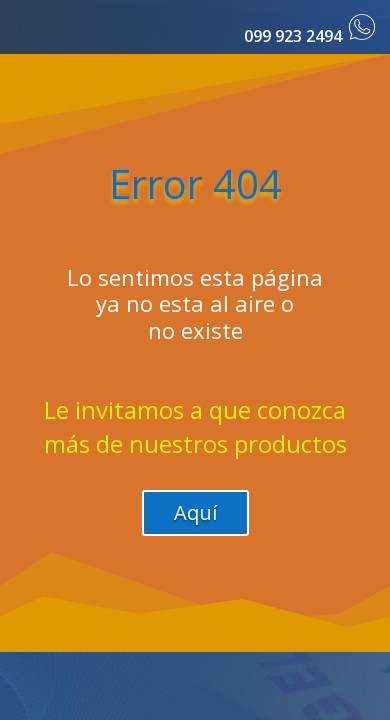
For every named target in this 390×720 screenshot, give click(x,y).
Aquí (195, 512)
